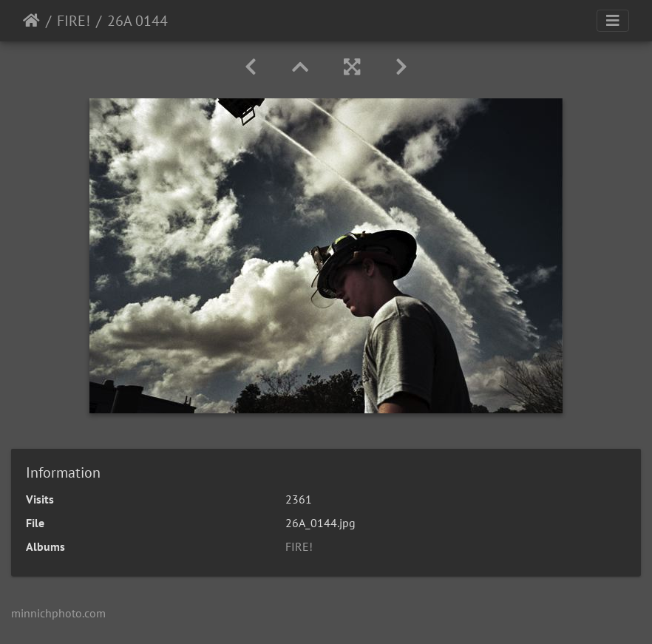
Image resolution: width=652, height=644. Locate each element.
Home (31, 21)
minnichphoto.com (58, 613)
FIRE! (74, 21)
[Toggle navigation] (613, 21)
